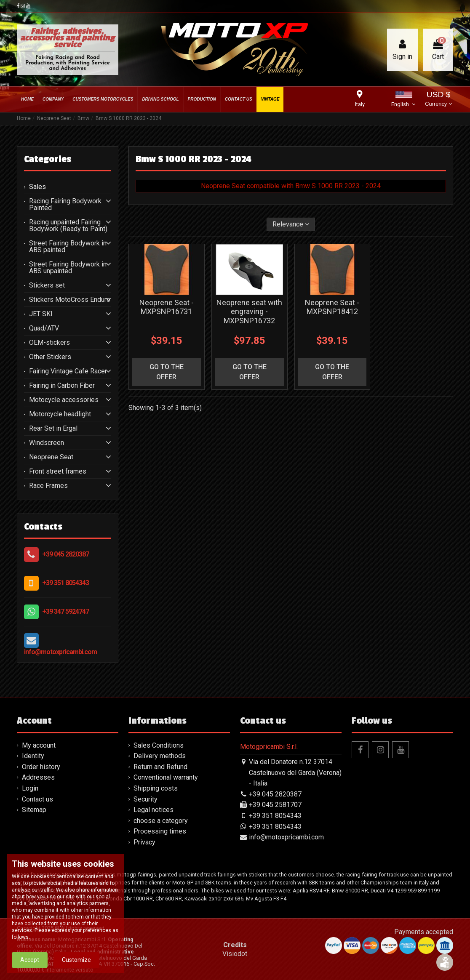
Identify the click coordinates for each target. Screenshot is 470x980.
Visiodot (235, 954)
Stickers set (47, 285)
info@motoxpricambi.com (60, 652)
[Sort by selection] (291, 224)
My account (39, 745)
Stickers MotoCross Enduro (70, 300)
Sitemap (34, 810)
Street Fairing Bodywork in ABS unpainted (68, 268)
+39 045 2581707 (275, 805)
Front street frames (58, 471)
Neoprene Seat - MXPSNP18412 (332, 307)
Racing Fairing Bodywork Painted (65, 205)
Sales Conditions (159, 745)
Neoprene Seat (51, 457)
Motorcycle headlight (60, 414)
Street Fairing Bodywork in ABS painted (68, 247)
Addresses (38, 777)
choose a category (161, 821)
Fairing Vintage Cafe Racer (68, 371)
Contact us (37, 799)
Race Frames (48, 486)
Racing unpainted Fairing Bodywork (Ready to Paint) (68, 226)
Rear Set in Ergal (53, 429)
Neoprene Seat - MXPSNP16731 (167, 307)
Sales (37, 187)
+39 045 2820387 (65, 554)
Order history (41, 767)
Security (146, 799)
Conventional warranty (166, 777)
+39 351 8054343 (65, 583)
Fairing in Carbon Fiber (62, 386)
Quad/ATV (44, 328)
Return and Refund (160, 767)
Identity (33, 756)
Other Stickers (50, 357)
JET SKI (41, 314)
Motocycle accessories (64, 400)
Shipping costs (156, 788)
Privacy (144, 842)
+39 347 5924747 (65, 611)
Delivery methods (160, 756)
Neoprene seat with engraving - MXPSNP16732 (249, 312)
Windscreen (47, 443)
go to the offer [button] (167, 372)
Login (30, 788)
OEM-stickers (49, 343)
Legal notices (154, 810)
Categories (48, 159)
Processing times (160, 831)
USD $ (438, 100)
